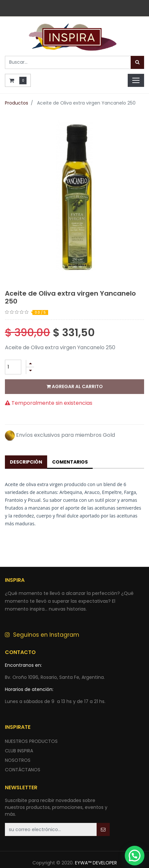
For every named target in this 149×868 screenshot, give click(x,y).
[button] (103, 829)
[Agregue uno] (30, 363)
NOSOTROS (18, 760)
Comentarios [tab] (70, 462)
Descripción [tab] (26, 462)
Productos (17, 103)
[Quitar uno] (30, 371)
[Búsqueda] (137, 62)
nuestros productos (31, 741)
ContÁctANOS (23, 770)
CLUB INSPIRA (19, 751)
